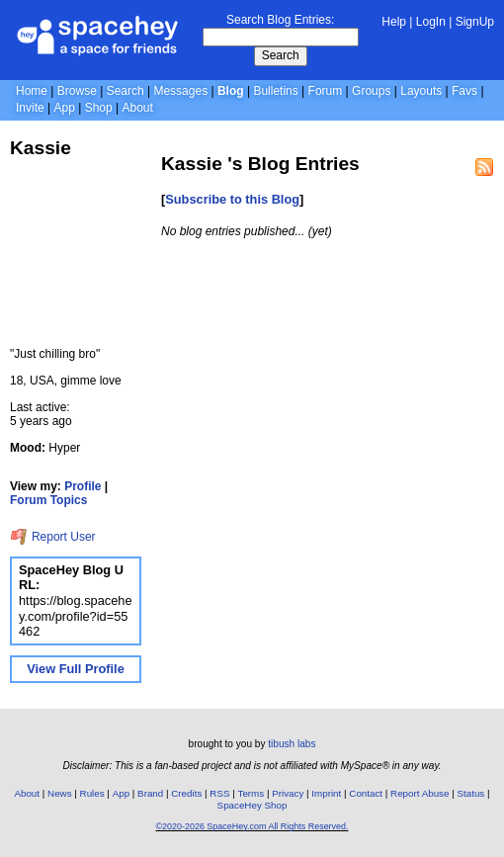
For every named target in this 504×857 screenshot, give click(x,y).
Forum (326, 91)
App (64, 108)
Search (281, 55)
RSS (219, 793)
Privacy (288, 793)
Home (32, 91)
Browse (77, 91)
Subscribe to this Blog (232, 199)
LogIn (431, 22)
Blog (231, 91)
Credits (186, 793)
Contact (366, 793)
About (137, 108)
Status (470, 793)
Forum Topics (48, 500)
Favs (464, 91)
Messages (180, 91)
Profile (83, 486)
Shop (99, 108)
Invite (30, 108)
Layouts (421, 91)
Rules (92, 793)
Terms (252, 793)
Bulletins (275, 91)
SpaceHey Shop (252, 805)
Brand (150, 793)
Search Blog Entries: (280, 20)
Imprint (326, 793)
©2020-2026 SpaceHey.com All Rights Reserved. (252, 826)
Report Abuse (420, 793)
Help (394, 22)
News (60, 793)
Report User (53, 537)
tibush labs (292, 744)
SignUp (475, 22)
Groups (371, 91)
